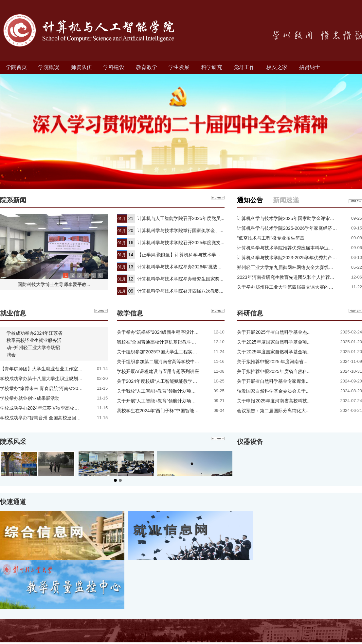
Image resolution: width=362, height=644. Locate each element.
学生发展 (179, 67)
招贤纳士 (310, 67)
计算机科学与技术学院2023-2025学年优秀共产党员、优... (296, 258)
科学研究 (212, 67)
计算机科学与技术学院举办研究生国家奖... (180, 279)
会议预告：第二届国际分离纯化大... (273, 411)
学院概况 (49, 67)
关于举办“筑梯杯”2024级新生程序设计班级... (162, 332)
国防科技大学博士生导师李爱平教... (54, 285)
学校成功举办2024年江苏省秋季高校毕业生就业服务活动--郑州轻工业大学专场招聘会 (35, 344)
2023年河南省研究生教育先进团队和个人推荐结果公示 (292, 277)
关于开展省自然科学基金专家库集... (273, 381)
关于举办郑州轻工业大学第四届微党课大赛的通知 (287, 287)
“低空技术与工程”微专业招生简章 (271, 238)
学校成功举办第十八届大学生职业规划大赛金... (48, 379)
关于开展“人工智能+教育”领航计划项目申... (161, 401)
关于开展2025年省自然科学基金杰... (274, 332)
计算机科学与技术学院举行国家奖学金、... (180, 230)
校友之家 (277, 67)
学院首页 (16, 67)
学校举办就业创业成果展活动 (30, 398)
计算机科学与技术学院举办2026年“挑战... (179, 267)
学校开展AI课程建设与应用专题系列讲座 (158, 371)
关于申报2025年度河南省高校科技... (274, 401)
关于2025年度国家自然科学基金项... (274, 342)
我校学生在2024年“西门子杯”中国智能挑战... (162, 411)
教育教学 (147, 67)
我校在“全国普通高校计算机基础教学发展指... (163, 342)
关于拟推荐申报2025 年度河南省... (272, 362)
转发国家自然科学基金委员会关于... (273, 391)
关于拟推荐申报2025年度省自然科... (274, 371)
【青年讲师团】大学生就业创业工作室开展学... (48, 369)
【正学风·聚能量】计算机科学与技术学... (179, 255)
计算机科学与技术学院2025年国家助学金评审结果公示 (292, 218)
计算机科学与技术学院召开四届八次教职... (180, 291)
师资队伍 (81, 67)
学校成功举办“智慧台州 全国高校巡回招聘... (45, 418)
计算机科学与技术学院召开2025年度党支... (181, 243)
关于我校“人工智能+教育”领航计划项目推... (161, 391)
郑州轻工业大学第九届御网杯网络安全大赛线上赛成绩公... (296, 267)
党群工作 (244, 67)
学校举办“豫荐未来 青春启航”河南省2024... (44, 388)
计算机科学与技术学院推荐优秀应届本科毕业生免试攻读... (296, 248)
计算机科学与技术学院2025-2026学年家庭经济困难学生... (296, 228)
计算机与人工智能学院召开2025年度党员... (181, 218)
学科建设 (114, 67)
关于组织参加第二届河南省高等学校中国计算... (165, 362)
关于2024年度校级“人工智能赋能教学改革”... (162, 381)
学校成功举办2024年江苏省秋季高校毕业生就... (48, 408)
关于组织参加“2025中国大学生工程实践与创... (163, 352)
